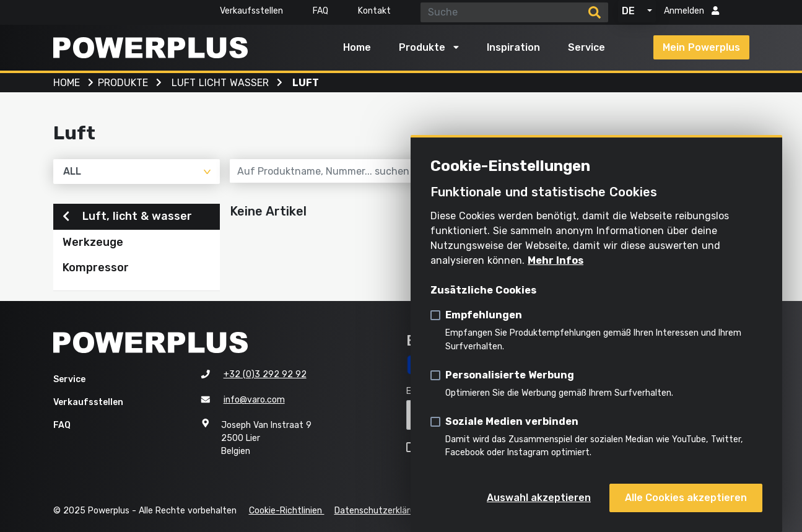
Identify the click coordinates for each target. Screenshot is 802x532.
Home (357, 47)
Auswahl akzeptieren (539, 498)
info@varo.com (254, 400)
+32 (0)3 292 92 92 (265, 374)
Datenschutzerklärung (380, 511)
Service (586, 47)
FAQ (320, 11)
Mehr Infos (556, 260)
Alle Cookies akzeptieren (686, 498)
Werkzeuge (93, 242)
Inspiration (513, 47)
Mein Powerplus (701, 47)
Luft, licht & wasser (127, 216)
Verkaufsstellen (251, 11)
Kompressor (96, 268)
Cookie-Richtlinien (287, 511)
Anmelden (691, 11)
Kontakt (374, 11)
